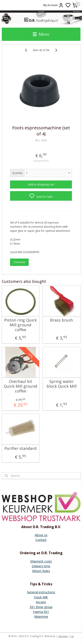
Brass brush (61, 320)
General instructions (41, 592)
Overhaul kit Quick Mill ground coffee (20, 386)
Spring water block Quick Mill (62, 384)
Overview (19, 262)
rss (72, 636)
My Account (53, 5)
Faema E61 (41, 612)
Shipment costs (41, 561)
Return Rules (41, 571)
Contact (41, 540)
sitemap (63, 636)
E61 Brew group (41, 607)
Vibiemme (41, 616)
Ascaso (41, 602)
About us (41, 535)
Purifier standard (20, 449)
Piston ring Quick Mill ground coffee (20, 325)
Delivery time (41, 566)
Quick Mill (41, 597)
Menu (41, 34)
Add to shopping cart (41, 184)
